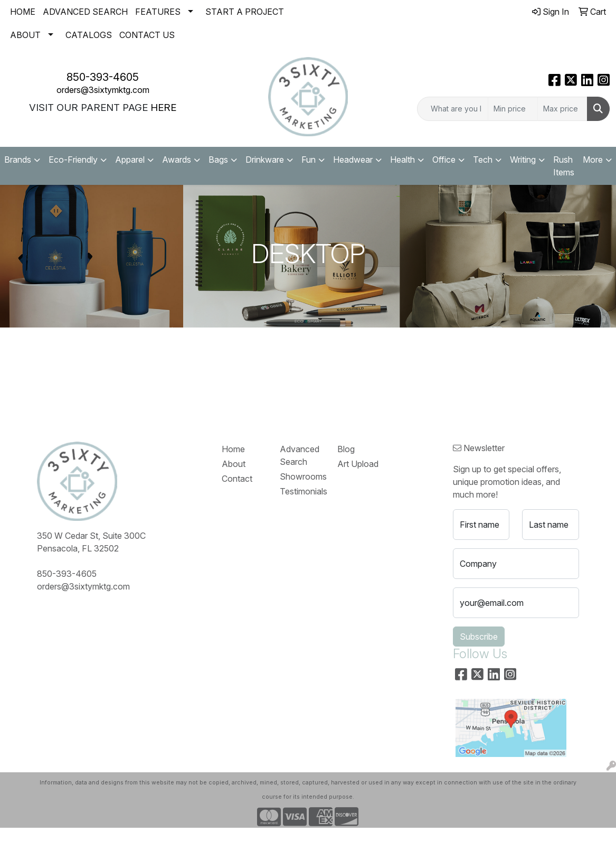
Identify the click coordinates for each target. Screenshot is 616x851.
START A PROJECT (245, 12)
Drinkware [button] (265, 160)
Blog (346, 449)
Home (233, 449)
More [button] (593, 160)
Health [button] (402, 160)
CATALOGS (89, 35)
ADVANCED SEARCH (85, 12)
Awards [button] (177, 160)
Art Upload (358, 464)
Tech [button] (483, 160)
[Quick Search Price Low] (513, 109)
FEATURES (158, 12)
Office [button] (444, 160)
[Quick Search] (453, 109)
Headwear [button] (353, 160)
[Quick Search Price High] (562, 109)
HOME (23, 12)
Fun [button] (309, 160)
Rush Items (564, 166)
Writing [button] (523, 160)
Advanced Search (300, 455)
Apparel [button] (130, 160)
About (234, 464)
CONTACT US (147, 35)
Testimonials (302, 491)
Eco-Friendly (73, 160)
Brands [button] (18, 160)
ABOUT (25, 35)
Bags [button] (218, 160)
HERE (163, 107)
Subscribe (479, 637)
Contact (237, 479)
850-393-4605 (103, 77)
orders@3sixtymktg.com (103, 90)
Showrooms (302, 476)
